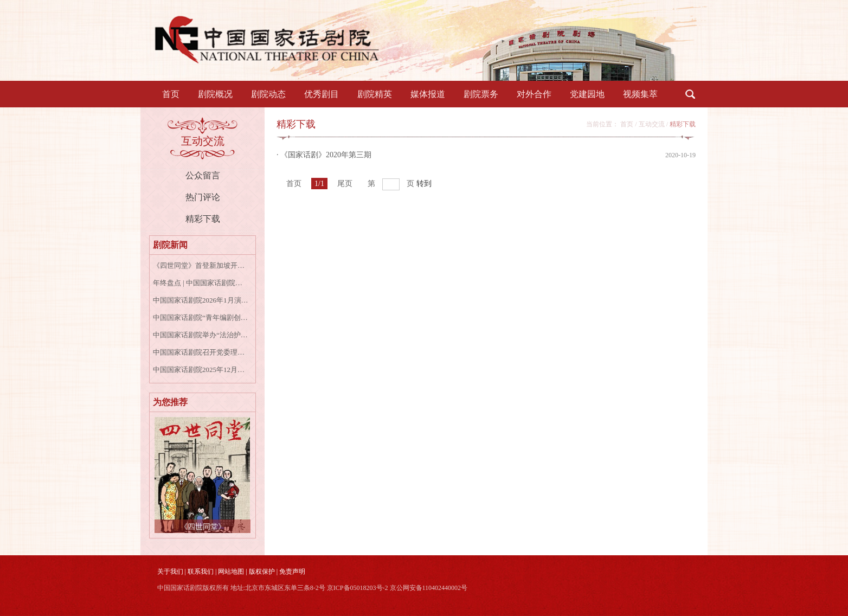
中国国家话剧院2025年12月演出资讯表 (201, 370)
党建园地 (587, 94)
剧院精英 (375, 94)
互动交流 (652, 124)
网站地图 (231, 572)
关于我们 (170, 572)
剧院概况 (215, 94)
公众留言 (203, 175)
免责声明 (292, 572)
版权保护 (262, 572)
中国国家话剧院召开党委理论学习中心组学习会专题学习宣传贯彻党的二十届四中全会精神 (201, 352)
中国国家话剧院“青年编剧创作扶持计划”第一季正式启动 (201, 317)
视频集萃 (640, 94)
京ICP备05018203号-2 (358, 588)
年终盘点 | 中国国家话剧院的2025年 (201, 283)
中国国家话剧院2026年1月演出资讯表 (201, 300)
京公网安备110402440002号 (429, 588)
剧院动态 (268, 94)
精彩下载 (203, 219)
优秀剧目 (322, 94)
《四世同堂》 (203, 527)
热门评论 (203, 197)
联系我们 (201, 572)
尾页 (345, 184)
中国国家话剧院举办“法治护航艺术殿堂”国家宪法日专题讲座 (201, 335)
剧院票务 (481, 94)
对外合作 (534, 94)
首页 (171, 94)
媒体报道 (428, 94)
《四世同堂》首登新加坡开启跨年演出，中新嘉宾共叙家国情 (201, 265)
